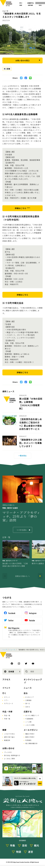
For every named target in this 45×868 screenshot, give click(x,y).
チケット (7, 697)
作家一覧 (7, 719)
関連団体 (7, 740)
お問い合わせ (8, 748)
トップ (5, 650)
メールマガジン (31, 730)
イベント (6, 688)
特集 (13, 845)
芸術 (25, 845)
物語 (19, 852)
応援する (28, 712)
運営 (31, 852)
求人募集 (7, 69)
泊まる (28, 707)
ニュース (5, 11)
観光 (37, 845)
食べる (28, 703)
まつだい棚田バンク (32, 715)
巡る (26, 693)
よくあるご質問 (9, 759)
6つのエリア (30, 697)
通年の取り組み (9, 737)
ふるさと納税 (30, 725)
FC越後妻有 (29, 719)
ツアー (6, 700)
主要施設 (28, 700)
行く (4, 693)
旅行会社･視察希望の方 (12, 755)
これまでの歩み (9, 734)
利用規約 (28, 740)
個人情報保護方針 (32, 743)
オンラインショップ (33, 679)
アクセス (6, 679)
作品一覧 (7, 715)
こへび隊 (28, 722)
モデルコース (9, 703)
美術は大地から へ (22, 576)
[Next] (40, 576)
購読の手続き (30, 734)
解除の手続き (30, 737)
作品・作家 (7, 712)
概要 (4, 730)
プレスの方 (8, 752)
